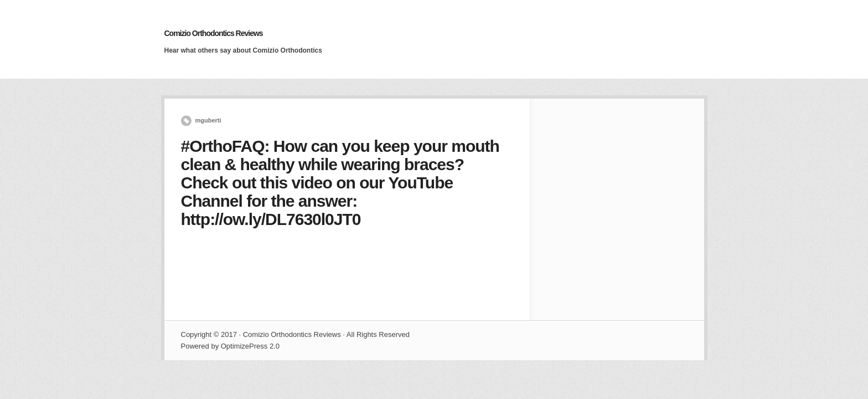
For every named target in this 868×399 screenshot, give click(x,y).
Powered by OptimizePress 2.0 (230, 346)
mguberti (208, 120)
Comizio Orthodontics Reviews (214, 33)
